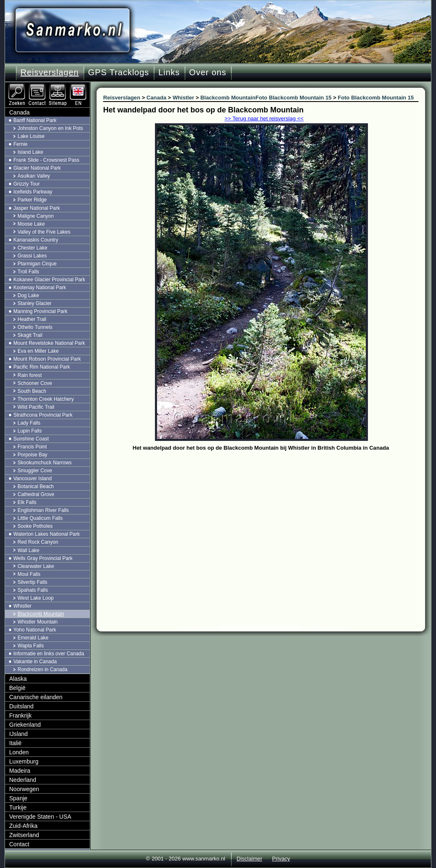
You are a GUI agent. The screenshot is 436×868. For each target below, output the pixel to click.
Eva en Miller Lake (38, 351)
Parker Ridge (32, 200)
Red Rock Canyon (38, 542)
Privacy (281, 859)
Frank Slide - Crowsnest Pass (46, 160)
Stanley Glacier (34, 303)
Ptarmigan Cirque (37, 264)
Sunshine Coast (31, 439)
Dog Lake (28, 295)
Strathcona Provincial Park (43, 415)
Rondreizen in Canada (42, 669)
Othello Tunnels (35, 327)
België (17, 688)
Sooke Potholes (35, 526)
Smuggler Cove (35, 471)
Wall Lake (28, 550)
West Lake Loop (36, 598)
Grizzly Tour (27, 184)
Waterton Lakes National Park (47, 534)
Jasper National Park (37, 208)
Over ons (208, 72)
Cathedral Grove (36, 494)
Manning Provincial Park (40, 311)
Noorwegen (24, 789)
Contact (19, 844)
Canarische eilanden (36, 697)
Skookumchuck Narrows (44, 463)
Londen (19, 752)
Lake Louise (31, 136)
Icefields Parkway (33, 192)
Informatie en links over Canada (49, 654)
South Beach (32, 391)
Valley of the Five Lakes (44, 232)
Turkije (18, 807)
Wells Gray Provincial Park (43, 558)
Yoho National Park (35, 630)
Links (169, 72)
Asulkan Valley (34, 176)
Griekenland (25, 725)
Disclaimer (250, 859)
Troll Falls (28, 272)
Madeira (20, 771)
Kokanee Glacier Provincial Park (49, 280)
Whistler (22, 606)
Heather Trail (32, 319)
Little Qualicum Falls (40, 518)
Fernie (20, 144)
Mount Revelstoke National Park (49, 343)
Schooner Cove (35, 383)
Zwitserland (24, 835)
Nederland (23, 780)
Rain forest (30, 375)
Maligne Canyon (36, 216)
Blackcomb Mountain (41, 614)
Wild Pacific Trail (36, 407)
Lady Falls (29, 423)
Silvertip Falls (32, 582)
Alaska (18, 679)
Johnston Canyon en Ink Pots (50, 128)
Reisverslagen (50, 72)
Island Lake (30, 152)
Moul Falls (29, 574)
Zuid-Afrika (23, 826)
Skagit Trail (30, 335)
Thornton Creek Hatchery (46, 399)
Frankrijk (20, 715)
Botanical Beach (36, 486)
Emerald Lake (33, 638)
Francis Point (32, 447)
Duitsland (21, 706)
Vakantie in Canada (35, 662)
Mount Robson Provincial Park (47, 359)
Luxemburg (24, 761)
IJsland (18, 734)
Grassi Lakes (32, 256)
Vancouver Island (33, 479)
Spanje (18, 798)
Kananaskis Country (36, 240)
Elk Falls (27, 502)
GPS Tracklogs (119, 72)
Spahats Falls (33, 590)
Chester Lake (32, 248)
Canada (19, 112)
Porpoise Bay (32, 455)
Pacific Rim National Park (42, 367)
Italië (15, 743)
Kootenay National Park (40, 288)
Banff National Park (35, 120)
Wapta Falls (31, 646)
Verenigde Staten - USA (40, 817)
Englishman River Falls (43, 510)
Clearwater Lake (36, 566)
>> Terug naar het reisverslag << (264, 118)
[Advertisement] (267, 516)
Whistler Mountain (38, 622)
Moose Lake (31, 224)
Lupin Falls (30, 431)
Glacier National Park (37, 168)
